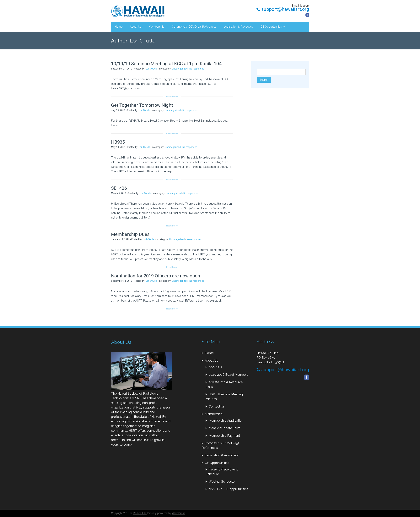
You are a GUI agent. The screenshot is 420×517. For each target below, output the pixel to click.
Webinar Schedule (222, 482)
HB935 (118, 142)
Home (119, 27)
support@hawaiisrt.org (283, 9)
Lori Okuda (151, 69)
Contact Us (217, 406)
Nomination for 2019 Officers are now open (156, 276)
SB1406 (119, 188)
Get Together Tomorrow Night (142, 105)
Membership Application (226, 421)
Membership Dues (130, 234)
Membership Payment (224, 436)
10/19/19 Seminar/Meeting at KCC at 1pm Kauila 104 (166, 64)
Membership (157, 27)
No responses (197, 69)
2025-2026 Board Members (228, 375)
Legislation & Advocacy (238, 27)
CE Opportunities (271, 27)
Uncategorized (180, 69)
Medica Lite (140, 513)
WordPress (179, 513)
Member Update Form (224, 428)
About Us (136, 27)
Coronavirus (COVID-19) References (194, 27)
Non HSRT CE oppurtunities (228, 489)
